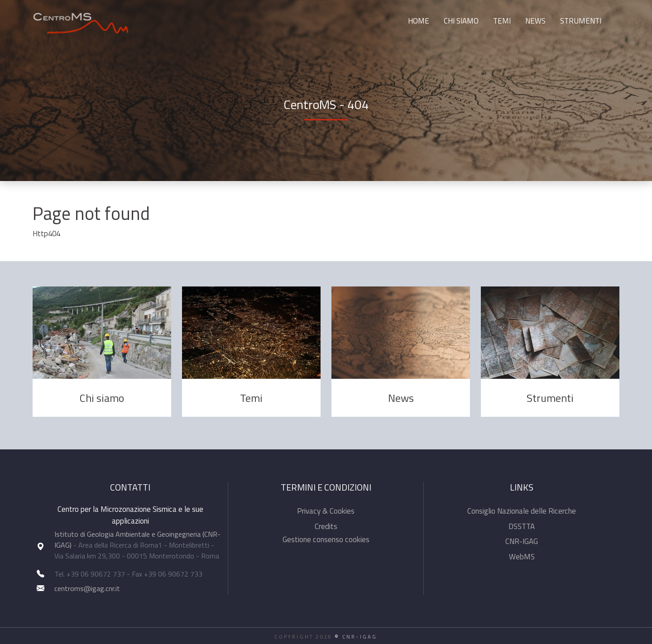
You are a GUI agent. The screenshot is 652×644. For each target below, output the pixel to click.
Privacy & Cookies (326, 511)
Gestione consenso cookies (326, 539)
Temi (502, 21)
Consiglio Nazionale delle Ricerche (522, 511)
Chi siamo (461, 21)
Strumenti (581, 21)
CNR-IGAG (522, 541)
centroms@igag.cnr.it (87, 588)
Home (419, 21)
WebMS (522, 557)
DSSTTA (522, 526)
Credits (326, 526)
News (535, 21)
